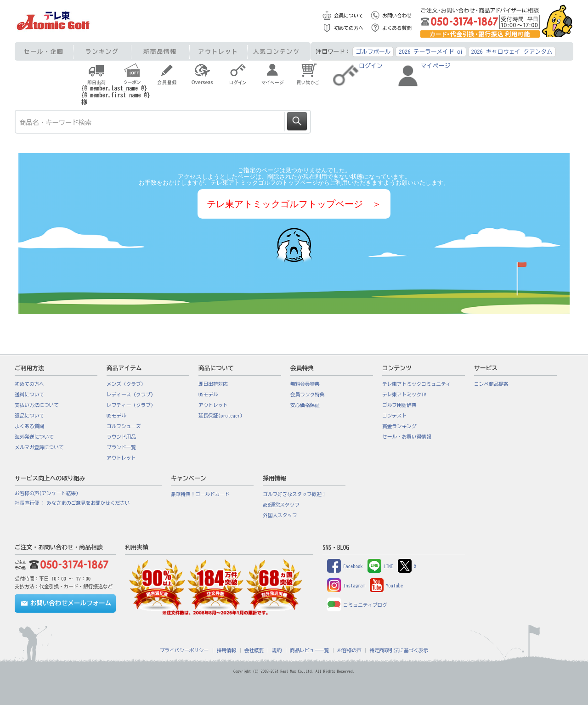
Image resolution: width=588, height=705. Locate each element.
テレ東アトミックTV (404, 395)
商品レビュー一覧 (309, 650)
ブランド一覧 (121, 447)
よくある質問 (397, 28)
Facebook (345, 566)
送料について (29, 395)
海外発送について (34, 437)
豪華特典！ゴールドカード (200, 494)
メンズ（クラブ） (126, 384)
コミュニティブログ (357, 605)
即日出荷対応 (213, 384)
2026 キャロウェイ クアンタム (512, 52)
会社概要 (254, 650)
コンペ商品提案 (491, 384)
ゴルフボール (373, 52)
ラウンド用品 (121, 437)
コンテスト (394, 416)
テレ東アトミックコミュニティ (416, 384)
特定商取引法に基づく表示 (399, 650)
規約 (277, 650)
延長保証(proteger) (220, 416)
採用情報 (227, 650)
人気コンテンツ (277, 52)
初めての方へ (349, 28)
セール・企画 (44, 52)
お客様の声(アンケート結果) (47, 493)
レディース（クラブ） (131, 395)
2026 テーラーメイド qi (431, 52)
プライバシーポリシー (184, 650)
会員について (349, 16)
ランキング (102, 52)
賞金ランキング (399, 426)
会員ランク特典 (308, 395)
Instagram (346, 586)
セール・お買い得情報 (407, 437)
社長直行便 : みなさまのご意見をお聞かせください (72, 503)
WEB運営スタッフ (281, 505)
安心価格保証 (305, 405)
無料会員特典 (305, 384)
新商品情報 (160, 52)
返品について (29, 416)
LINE (380, 566)
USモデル (116, 416)
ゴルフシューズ (124, 426)
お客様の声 (349, 650)
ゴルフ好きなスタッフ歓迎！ (295, 494)
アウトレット (218, 52)
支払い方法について (37, 405)
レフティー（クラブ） (131, 405)
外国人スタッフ (280, 515)
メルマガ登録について (39, 447)
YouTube (386, 586)
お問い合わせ (397, 16)
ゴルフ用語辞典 (399, 405)
